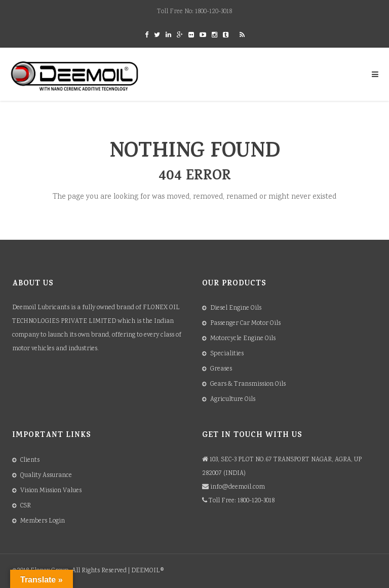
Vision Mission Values (51, 491)
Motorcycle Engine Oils (243, 339)
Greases (221, 369)
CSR (26, 506)
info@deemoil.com (238, 487)
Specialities (227, 354)
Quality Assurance (46, 476)
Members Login (43, 521)
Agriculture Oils (233, 400)
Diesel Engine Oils (236, 308)
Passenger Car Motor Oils (245, 324)
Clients (30, 461)
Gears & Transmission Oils (248, 384)
